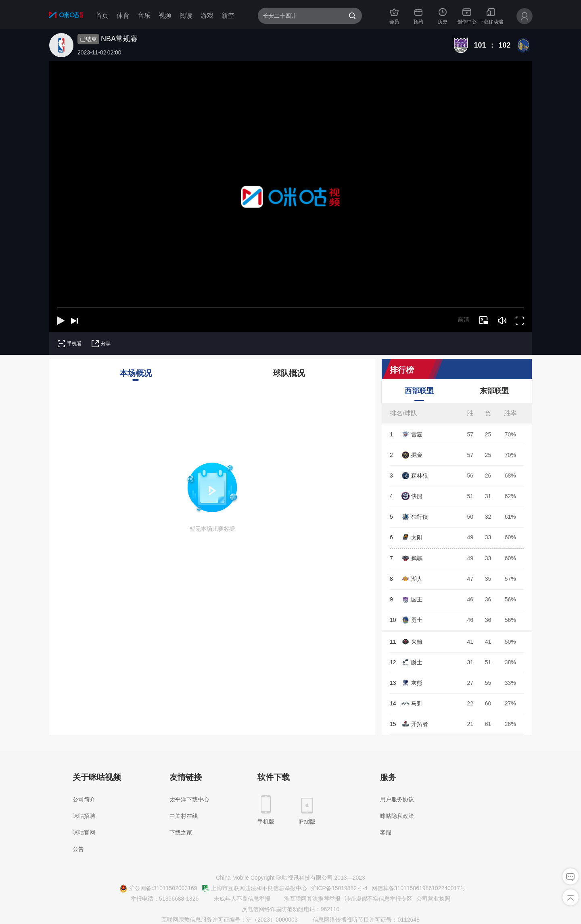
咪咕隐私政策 (397, 816)
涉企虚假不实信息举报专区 (378, 899)
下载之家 (181, 832)
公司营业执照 (433, 899)
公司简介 (84, 799)
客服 (386, 832)
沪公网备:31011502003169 (158, 889)
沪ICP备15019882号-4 (339, 888)
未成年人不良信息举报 (237, 899)
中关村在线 (184, 816)
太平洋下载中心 (189, 799)
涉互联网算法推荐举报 (307, 899)
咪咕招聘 (84, 816)
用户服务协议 (397, 799)
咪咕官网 (84, 832)
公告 (78, 849)
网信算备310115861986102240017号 (419, 888)
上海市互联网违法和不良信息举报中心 (254, 889)
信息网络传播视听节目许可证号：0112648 (362, 920)
